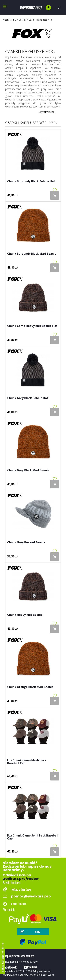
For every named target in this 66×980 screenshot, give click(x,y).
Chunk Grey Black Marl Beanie (28, 470)
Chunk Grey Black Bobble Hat (28, 398)
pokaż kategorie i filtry (3, 958)
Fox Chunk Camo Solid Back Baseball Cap (33, 837)
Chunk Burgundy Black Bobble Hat (31, 182)
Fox (51, 20)
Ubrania (23, 20)
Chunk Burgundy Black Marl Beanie (32, 254)
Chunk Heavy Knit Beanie (25, 615)
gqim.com (48, 975)
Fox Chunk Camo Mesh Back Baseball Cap (27, 762)
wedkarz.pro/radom (21, 879)
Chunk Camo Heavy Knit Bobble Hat (32, 326)
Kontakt (27, 962)
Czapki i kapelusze (38, 20)
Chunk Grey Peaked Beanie (26, 543)
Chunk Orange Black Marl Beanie (30, 687)
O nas (6, 962)
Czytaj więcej (47, 112)
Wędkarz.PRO (9, 20)
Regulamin (16, 962)
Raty (35, 962)
